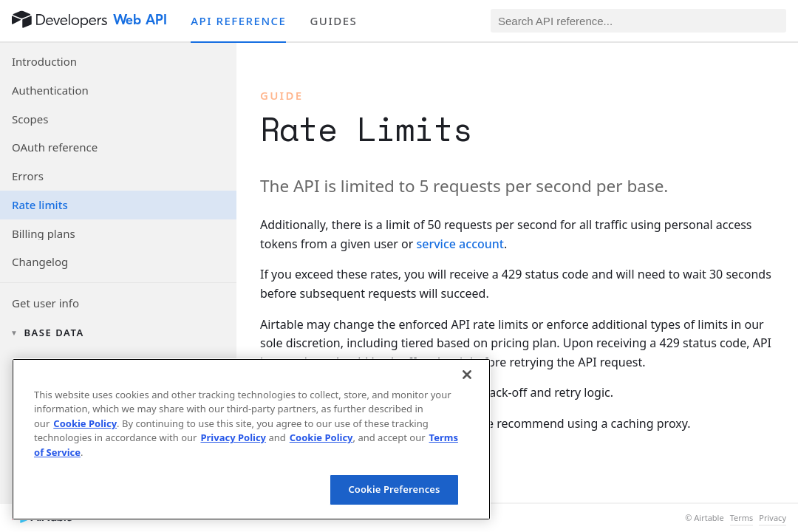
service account (460, 244)
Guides (333, 21)
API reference (238, 21)
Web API (140, 20)
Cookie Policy (85, 423)
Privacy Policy (233, 437)
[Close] (467, 375)
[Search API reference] (638, 21)
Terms (742, 518)
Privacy (773, 518)
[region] (251, 439)
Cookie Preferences (394, 489)
